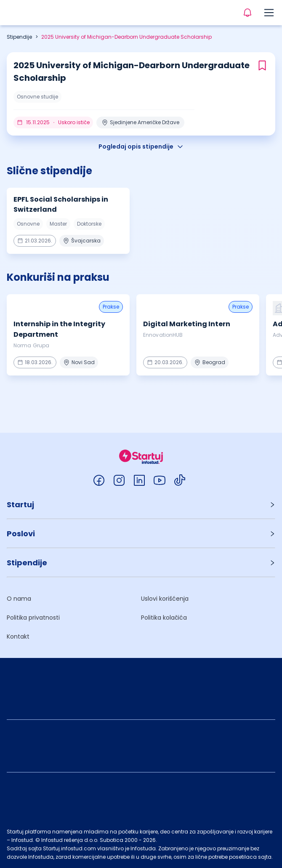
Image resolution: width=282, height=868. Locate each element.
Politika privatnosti (33, 618)
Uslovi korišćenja (165, 599)
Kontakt (18, 636)
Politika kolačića (164, 618)
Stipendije (19, 37)
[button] (141, 505)
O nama (19, 599)
